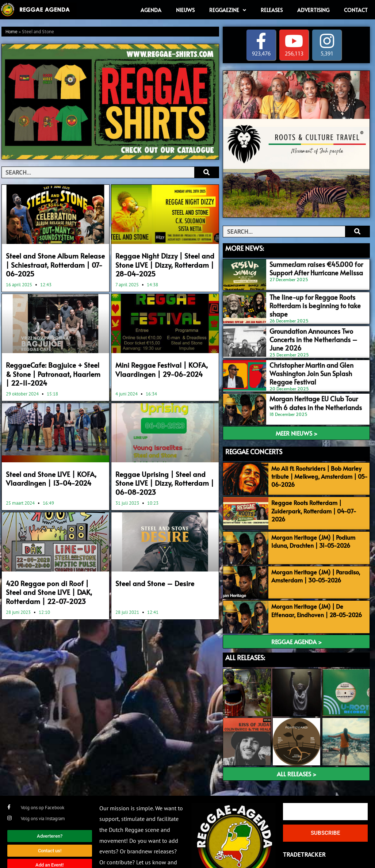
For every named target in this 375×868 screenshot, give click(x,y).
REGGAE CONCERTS (254, 438)
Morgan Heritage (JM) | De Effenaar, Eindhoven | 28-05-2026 (317, 589)
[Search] (206, 172)
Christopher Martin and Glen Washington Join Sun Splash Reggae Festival (313, 363)
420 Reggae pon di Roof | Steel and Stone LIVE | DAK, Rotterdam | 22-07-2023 (54, 584)
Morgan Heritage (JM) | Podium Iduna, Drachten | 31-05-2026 (311, 524)
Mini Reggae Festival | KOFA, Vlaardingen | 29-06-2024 (156, 366)
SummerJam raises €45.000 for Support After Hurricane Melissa (308, 267)
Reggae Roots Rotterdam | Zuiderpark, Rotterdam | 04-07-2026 (318, 491)
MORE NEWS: (245, 248)
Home (12, 32)
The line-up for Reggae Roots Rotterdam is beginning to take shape (315, 298)
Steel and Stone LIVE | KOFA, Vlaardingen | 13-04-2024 (46, 473)
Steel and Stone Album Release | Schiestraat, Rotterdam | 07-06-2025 (51, 263)
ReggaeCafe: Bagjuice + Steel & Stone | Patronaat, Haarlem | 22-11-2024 (53, 370)
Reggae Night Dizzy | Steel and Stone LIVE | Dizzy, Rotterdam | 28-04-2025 (165, 263)
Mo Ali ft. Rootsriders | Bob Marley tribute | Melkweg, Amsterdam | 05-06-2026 (317, 462)
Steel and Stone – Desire (150, 576)
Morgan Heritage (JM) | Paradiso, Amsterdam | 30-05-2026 (313, 557)
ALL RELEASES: (245, 634)
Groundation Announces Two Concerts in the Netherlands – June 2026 (315, 329)
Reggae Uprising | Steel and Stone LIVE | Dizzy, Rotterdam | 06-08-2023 (163, 477)
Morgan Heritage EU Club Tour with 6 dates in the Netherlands (314, 391)
